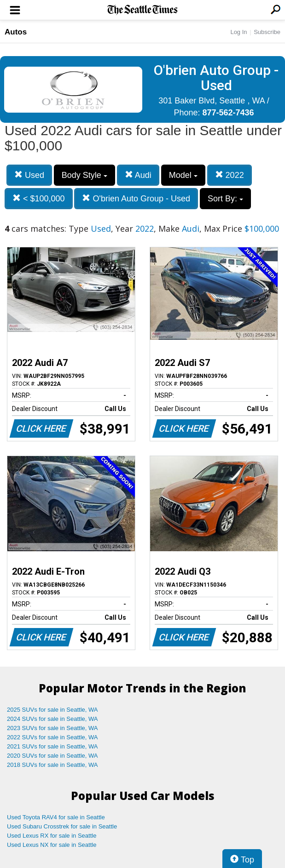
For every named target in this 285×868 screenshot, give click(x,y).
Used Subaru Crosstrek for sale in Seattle (62, 826)
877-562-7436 (228, 113)
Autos (16, 32)
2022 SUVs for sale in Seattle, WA (52, 737)
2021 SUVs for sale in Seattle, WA (52, 746)
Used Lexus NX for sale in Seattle (52, 845)
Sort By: (225, 199)
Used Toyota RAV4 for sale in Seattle (56, 817)
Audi (138, 175)
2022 (230, 175)
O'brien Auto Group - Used (136, 198)
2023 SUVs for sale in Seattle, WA (52, 728)
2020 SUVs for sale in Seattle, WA (52, 756)
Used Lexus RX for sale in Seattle (52, 836)
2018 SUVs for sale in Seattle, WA (52, 765)
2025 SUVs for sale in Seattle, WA (52, 710)
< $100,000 (39, 198)
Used (29, 175)
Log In (238, 32)
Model (183, 175)
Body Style (84, 175)
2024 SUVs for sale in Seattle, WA (52, 719)
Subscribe (267, 32)
